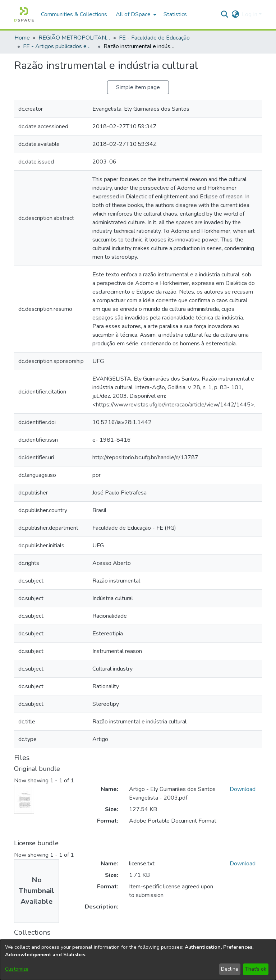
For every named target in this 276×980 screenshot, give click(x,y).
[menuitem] (135, 14)
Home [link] (22, 38)
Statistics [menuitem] (175, 14)
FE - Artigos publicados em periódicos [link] (59, 46)
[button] (24, 14)
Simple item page (138, 87)
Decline (230, 969)
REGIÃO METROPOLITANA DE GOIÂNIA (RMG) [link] (74, 38)
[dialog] (138, 960)
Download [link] (243, 789)
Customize (17, 969)
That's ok (256, 969)
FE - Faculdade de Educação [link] (154, 38)
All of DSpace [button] (133, 14)
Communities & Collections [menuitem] (74, 14)
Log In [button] (250, 14)
